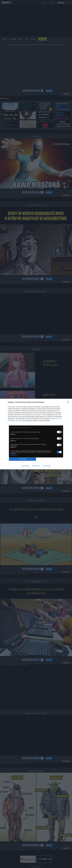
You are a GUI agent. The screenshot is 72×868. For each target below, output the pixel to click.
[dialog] (36, 434)
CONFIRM (22, 459)
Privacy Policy (47, 466)
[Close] (68, 402)
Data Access (36, 466)
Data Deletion (25, 466)
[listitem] (36, 428)
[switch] (59, 432)
